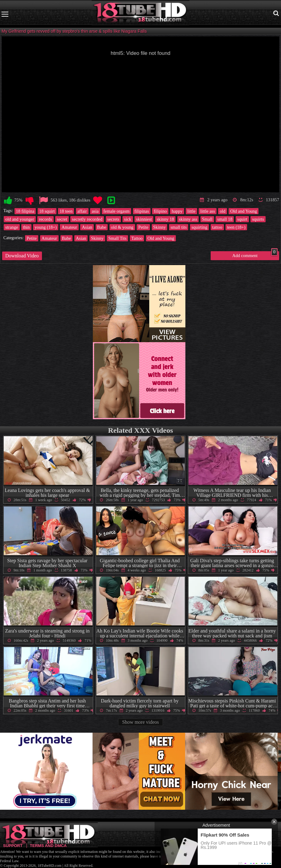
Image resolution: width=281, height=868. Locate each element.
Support (13, 846)
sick (128, 219)
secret (62, 219)
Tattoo (137, 238)
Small (207, 219)
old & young (122, 227)
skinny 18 (165, 219)
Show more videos (140, 722)
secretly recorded (87, 219)
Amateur (69, 227)
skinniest (144, 219)
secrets (113, 219)
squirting (199, 227)
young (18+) (46, 227)
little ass (208, 211)
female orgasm (116, 211)
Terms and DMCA (48, 846)
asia (95, 211)
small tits (179, 227)
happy (177, 211)
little (191, 211)
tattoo (217, 227)
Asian (87, 227)
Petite (143, 227)
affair (82, 211)
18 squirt (47, 211)
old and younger (20, 219)
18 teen (66, 211)
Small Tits (117, 238)
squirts (258, 219)
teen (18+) (236, 227)
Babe (102, 227)
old (222, 211)
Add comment (255, 255)
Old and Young (244, 211)
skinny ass (188, 219)
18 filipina (25, 211)
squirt (242, 219)
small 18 (225, 219)
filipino (160, 211)
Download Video (22, 256)
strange (12, 227)
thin (26, 227)
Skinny (160, 227)
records (45, 219)
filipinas (142, 211)
